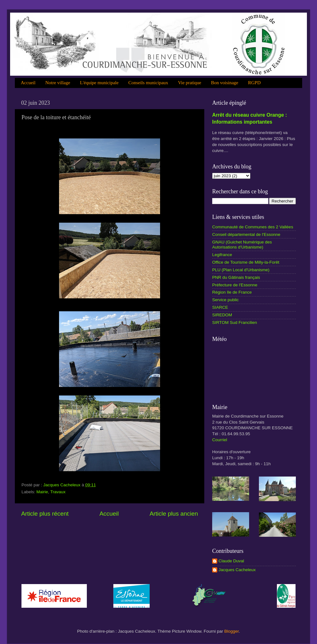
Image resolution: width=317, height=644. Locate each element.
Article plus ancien (174, 514)
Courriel (220, 440)
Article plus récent (45, 514)
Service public (225, 300)
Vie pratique (190, 83)
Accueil (28, 83)
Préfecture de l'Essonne (235, 285)
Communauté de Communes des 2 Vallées (253, 227)
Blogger (231, 631)
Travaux (58, 492)
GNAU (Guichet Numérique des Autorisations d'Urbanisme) (242, 245)
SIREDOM (222, 315)
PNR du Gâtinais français (236, 277)
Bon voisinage (224, 83)
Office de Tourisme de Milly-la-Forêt (246, 262)
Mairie (42, 492)
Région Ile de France (232, 292)
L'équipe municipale (99, 83)
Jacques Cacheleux (237, 570)
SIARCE (220, 307)
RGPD (254, 83)
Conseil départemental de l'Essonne (246, 234)
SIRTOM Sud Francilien (235, 322)
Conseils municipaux (148, 83)
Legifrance (222, 255)
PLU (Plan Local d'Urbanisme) (241, 270)
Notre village (58, 83)
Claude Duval (231, 561)
